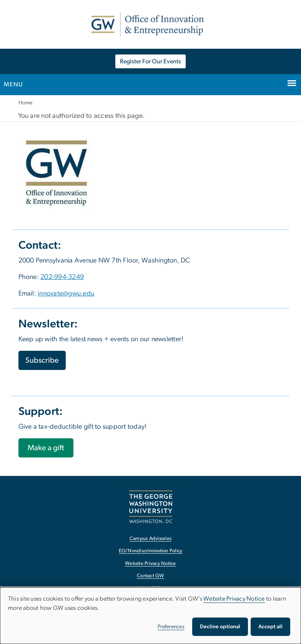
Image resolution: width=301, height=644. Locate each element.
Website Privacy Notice (234, 599)
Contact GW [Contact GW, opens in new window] (150, 576)
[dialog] (150, 616)
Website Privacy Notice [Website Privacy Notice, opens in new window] (150, 564)
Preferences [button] (171, 627)
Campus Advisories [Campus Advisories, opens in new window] (150, 539)
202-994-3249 (62, 277)
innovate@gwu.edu (66, 294)
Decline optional (220, 627)
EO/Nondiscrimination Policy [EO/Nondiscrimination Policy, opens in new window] (151, 551)
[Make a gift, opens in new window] (46, 448)
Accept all (270, 627)
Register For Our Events (150, 61)
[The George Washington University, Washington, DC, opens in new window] (151, 507)
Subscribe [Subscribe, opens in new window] (42, 360)
